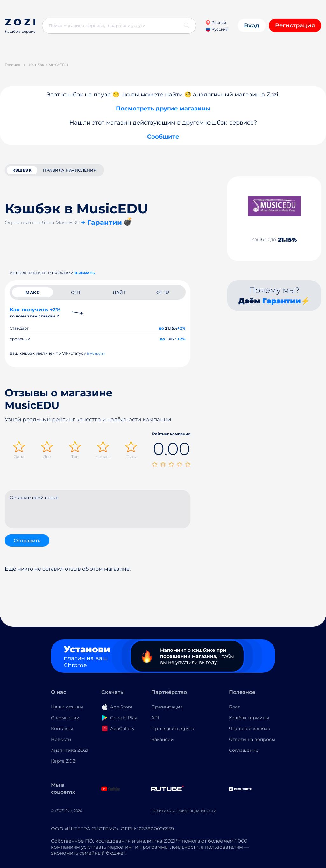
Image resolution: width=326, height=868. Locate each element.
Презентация (167, 707)
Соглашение (244, 750)
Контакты (62, 729)
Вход (252, 25)
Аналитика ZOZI (70, 750)
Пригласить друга (173, 729)
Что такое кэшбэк (249, 729)
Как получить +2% (35, 313)
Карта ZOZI (64, 761)
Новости (61, 739)
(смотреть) (96, 354)
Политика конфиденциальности (184, 811)
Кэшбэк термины (249, 718)
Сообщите (163, 137)
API (155, 718)
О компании (65, 718)
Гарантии (282, 301)
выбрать (85, 273)
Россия (216, 22)
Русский (217, 29)
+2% (181, 328)
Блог (234, 707)
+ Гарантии (102, 222)
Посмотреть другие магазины (163, 109)
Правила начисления (70, 170)
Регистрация (295, 25)
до (161, 328)
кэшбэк (22, 170)
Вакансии (163, 739)
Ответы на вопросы (252, 739)
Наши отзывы (67, 707)
